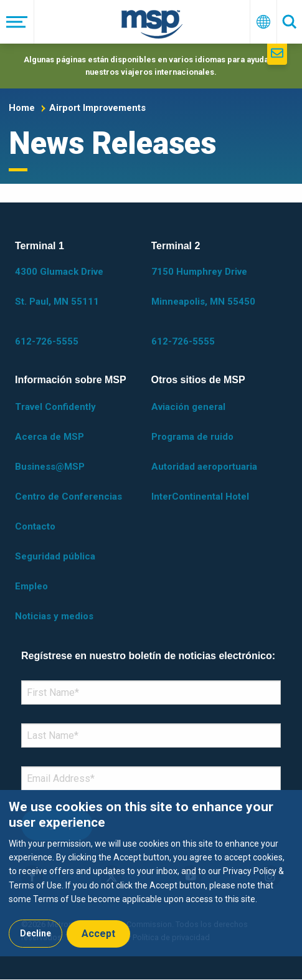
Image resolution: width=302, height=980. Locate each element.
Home (22, 108)
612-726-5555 (47, 341)
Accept (98, 934)
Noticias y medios (54, 616)
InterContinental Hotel (200, 497)
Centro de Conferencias (68, 497)
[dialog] (151, 873)
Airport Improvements (97, 108)
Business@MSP (50, 467)
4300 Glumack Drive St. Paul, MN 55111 (59, 287)
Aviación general (188, 407)
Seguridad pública (55, 556)
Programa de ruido (192, 437)
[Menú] (17, 22)
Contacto (35, 526)
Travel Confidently (55, 407)
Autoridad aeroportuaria (204, 467)
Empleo (31, 586)
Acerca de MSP (50, 437)
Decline (35, 933)
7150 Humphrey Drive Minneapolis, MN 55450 (203, 287)
